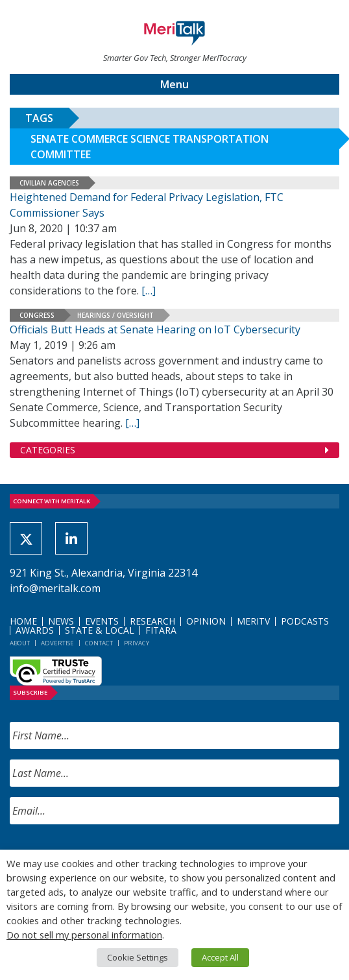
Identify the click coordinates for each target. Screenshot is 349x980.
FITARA (161, 630)
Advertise (57, 643)
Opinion (206, 621)
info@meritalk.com (55, 588)
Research (152, 621)
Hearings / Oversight (115, 315)
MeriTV (253, 621)
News (61, 621)
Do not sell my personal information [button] (84, 935)
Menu (174, 84)
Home (23, 621)
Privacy (137, 643)
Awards (35, 630)
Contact (99, 643)
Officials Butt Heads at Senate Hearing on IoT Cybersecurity (155, 329)
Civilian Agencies (49, 183)
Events (102, 621)
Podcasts (305, 621)
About (20, 643)
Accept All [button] (220, 957)
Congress (37, 315)
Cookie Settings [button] (138, 957)
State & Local (100, 630)
